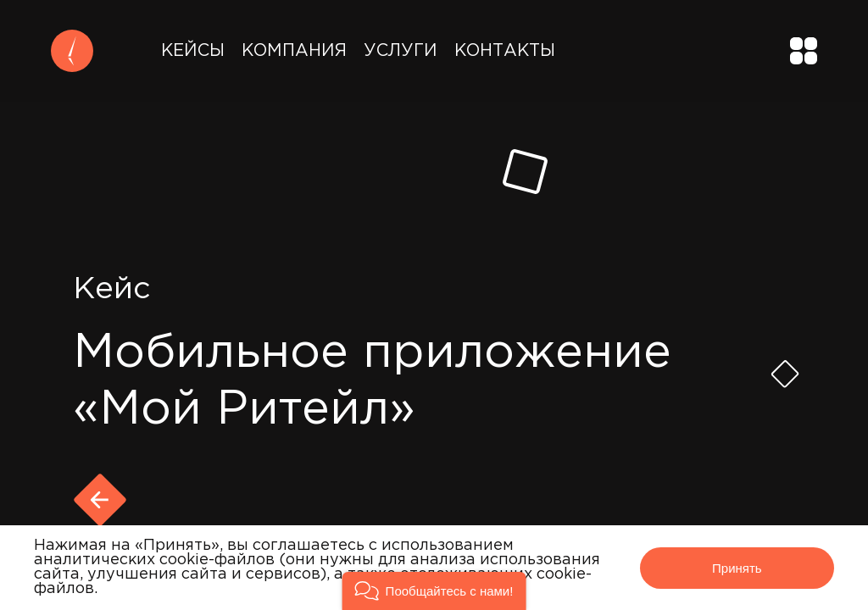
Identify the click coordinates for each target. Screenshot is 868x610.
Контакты (505, 51)
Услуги (401, 51)
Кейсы (193, 51)
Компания (294, 51)
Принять (737, 568)
